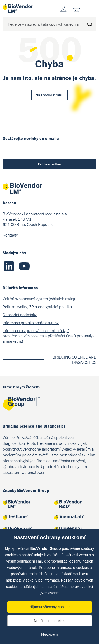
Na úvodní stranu (49, 95)
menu (91, 7)
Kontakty (10, 235)
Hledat (90, 24)
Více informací (47, 580)
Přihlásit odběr (50, 164)
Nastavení (49, 634)
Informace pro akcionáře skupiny (31, 323)
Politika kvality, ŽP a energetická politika (37, 307)
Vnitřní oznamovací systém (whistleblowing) (40, 299)
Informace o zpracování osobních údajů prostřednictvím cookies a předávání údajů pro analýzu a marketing (49, 336)
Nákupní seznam (77, 9)
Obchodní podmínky (20, 315)
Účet (63, 9)
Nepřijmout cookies (49, 621)
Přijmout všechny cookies (50, 607)
